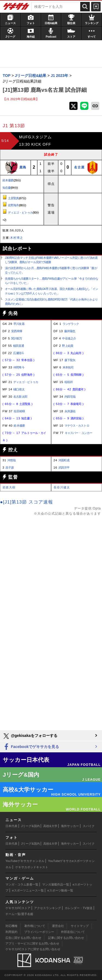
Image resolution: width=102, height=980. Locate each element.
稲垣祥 (69, 382)
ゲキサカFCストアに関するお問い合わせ (33, 949)
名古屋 (79, 167)
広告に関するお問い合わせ (23, 938)
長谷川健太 (62, 487)
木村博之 (17, 238)
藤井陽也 (70, 331)
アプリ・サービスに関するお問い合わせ (32, 943)
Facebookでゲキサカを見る (31, 747)
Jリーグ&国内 (30, 826)
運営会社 (58, 926)
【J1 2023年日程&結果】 (21, 99)
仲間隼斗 (19, 367)
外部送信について (73, 932)
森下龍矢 (70, 360)
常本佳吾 (27, 360)
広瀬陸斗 (18, 353)
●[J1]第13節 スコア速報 (27, 502)
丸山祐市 (76, 353)
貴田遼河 (78, 389)
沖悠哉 (11, 460)
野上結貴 (67, 346)
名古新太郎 (20, 397)
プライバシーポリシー (39, 932)
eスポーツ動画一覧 (60, 890)
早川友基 (19, 324)
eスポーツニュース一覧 (28, 890)
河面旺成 (64, 460)
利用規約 (11, 932)
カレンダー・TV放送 (79, 908)
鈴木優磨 (8, 180)
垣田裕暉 (19, 411)
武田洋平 (64, 468)
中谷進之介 (69, 338)
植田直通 (18, 346)
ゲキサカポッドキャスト (32, 867)
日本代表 (11, 826)
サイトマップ (80, 926)
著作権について (35, 926)
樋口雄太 (19, 389)
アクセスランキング (47, 908)
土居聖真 (13, 198)
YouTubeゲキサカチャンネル (25, 861)
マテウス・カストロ (77, 426)
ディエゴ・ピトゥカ (20, 213)
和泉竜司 (76, 404)
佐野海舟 (13, 205)
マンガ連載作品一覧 (56, 884)
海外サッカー (70, 826)
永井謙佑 (70, 411)
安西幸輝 (17, 331)
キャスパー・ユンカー (78, 433)
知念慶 (7, 188)
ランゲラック (71, 324)
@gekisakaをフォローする (30, 736)
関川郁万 (17, 338)
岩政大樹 (9, 487)
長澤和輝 (76, 375)
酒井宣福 (76, 418)
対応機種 (11, 926)
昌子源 (10, 468)
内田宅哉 (70, 397)
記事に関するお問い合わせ (66, 938)
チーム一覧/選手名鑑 (19, 914)
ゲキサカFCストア (18, 908)
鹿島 (23, 167)
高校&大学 (50, 826)
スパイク (89, 826)
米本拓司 (68, 367)
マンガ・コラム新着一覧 (22, 884)
